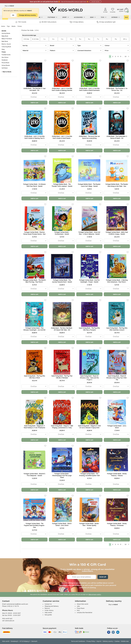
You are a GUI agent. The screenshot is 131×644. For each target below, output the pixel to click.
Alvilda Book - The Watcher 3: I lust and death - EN (34, 89)
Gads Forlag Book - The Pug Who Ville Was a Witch (34, 377)
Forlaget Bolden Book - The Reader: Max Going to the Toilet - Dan (117, 185)
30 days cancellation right (106, 22)
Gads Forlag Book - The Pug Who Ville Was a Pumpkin (89, 329)
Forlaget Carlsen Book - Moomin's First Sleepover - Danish (34, 475)
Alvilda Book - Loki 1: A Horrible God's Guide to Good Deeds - (62, 137)
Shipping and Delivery (52, 606)
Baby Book (5, 36)
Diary (3, 49)
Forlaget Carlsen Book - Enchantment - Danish (62, 233)
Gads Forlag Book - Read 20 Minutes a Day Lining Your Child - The (117, 378)
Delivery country (108, 641)
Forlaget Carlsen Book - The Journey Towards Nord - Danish (62, 281)
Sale (126, 17)
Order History (49, 610)
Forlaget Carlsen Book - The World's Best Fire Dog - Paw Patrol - (34, 281)
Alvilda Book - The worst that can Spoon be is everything (89, 137)
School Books (6, 65)
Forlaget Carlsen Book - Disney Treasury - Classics (117, 475)
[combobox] (34, 97)
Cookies (117, 641)
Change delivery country (27, 15)
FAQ (78, 610)
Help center (48, 613)
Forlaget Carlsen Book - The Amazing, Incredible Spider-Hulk (89, 475)
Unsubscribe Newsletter (85, 613)
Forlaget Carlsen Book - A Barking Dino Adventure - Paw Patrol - (117, 281)
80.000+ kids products (48, 22)
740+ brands (21, 22)
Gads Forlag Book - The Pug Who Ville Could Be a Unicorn (117, 329)
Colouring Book (6, 47)
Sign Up (103, 577)
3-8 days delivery (77, 22)
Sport (66, 17)
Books (14, 26)
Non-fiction (5, 57)
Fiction (20, 26)
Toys (104, 17)
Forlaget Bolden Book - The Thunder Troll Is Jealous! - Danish (62, 185)
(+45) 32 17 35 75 (13, 606)
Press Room (81, 608)
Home (3, 26)
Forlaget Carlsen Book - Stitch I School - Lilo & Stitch (62, 525)
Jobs (78, 606)
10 (125, 57)
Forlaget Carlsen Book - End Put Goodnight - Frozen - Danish (89, 281)
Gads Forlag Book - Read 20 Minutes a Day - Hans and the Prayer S (89, 378)
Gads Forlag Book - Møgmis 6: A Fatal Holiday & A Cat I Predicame (34, 427)
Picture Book (5, 63)
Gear (93, 17)
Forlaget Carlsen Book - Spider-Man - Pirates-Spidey (89, 525)
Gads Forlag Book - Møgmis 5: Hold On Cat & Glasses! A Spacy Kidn (89, 427)
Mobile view (125, 641)
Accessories (79, 17)
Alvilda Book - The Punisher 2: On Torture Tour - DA (117, 89)
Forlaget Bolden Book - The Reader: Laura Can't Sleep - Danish (89, 185)
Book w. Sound (6, 44)
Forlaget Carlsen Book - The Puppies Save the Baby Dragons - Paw (34, 525)
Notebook (5, 60)
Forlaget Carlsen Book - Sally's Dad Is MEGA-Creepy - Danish (117, 233)
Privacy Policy (91, 641)
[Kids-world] (65, 10)
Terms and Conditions (78, 641)
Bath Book (5, 41)
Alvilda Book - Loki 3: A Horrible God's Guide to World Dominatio (89, 89)
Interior (116, 17)
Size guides (48, 615)
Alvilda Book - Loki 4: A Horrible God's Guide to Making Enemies (62, 89)
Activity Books (6, 33)
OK (13, 15)
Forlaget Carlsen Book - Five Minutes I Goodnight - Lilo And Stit (34, 329)
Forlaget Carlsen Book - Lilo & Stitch (117, 427)
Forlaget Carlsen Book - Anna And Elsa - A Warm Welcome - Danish (89, 233)
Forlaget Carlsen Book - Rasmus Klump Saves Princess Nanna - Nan (34, 233)
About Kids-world (82, 604)
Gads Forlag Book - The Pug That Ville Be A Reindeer (62, 377)
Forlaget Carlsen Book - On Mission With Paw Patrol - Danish (34, 185)
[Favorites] (45, 61)
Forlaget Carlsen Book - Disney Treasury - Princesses (117, 525)
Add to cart (34, 103)
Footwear (52, 17)
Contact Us (48, 604)
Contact (6, 601)
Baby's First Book (7, 39)
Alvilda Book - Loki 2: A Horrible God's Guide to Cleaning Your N (34, 137)
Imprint (99, 641)
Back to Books (6, 72)
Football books (6, 55)
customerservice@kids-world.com (17, 604)
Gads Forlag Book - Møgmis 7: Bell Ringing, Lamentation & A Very (62, 427)
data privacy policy (95, 594)
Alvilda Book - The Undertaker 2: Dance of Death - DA (117, 137)
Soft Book (5, 68)
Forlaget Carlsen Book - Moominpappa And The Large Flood (62, 476)
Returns (47, 608)
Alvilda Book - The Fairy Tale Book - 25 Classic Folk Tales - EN (62, 329)
